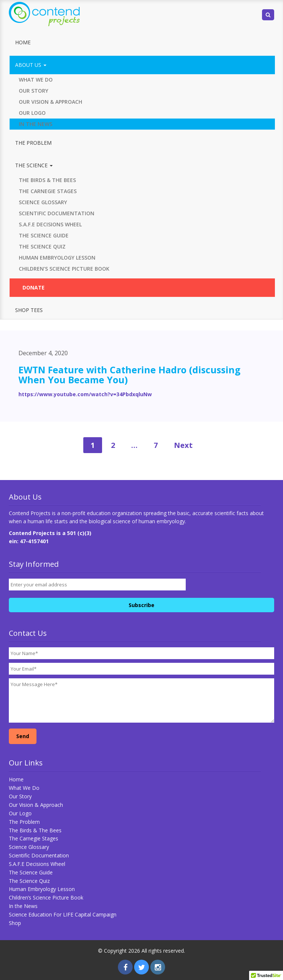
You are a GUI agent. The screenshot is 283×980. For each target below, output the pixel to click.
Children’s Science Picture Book (64, 269)
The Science (34, 165)
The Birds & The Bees (47, 180)
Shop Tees (29, 310)
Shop (15, 923)
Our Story (34, 91)
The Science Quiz (42, 246)
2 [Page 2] (113, 445)
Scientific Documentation (57, 213)
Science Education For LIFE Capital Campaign (63, 914)
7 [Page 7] (156, 445)
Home (23, 42)
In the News (36, 124)
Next (183, 445)
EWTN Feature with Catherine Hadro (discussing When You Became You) (130, 375)
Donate (34, 287)
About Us (31, 65)
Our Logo (32, 113)
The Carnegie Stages (48, 191)
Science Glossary (43, 202)
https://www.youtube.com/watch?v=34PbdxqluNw (85, 394)
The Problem (33, 143)
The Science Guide (44, 235)
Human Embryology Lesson (57, 258)
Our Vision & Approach (50, 102)
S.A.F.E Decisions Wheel (50, 224)
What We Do (36, 80)
